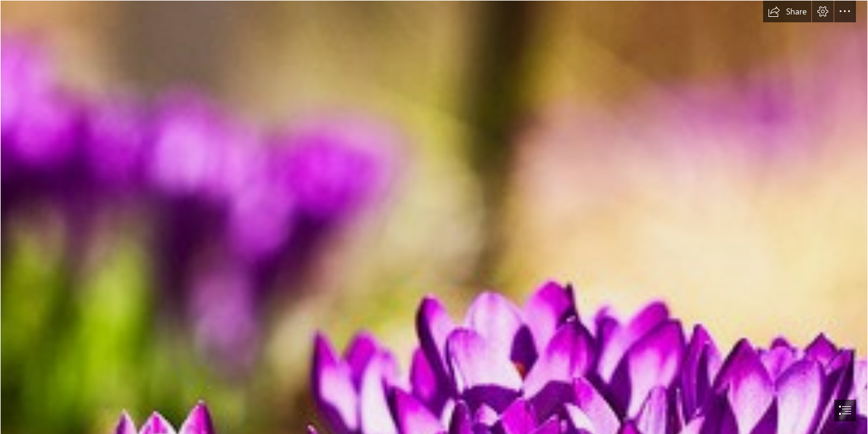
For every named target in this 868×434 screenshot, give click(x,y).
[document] (434, 217)
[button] (787, 11)
